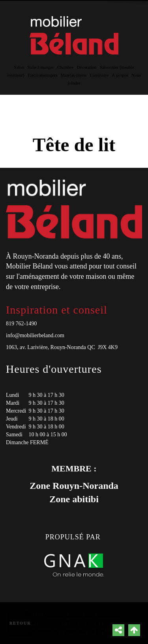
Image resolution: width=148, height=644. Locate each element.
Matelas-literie (74, 75)
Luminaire (99, 75)
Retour (20, 623)
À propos (120, 75)
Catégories (49, 623)
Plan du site (81, 623)
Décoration (87, 67)
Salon (19, 67)
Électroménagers (42, 75)
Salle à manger (41, 67)
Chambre (65, 67)
